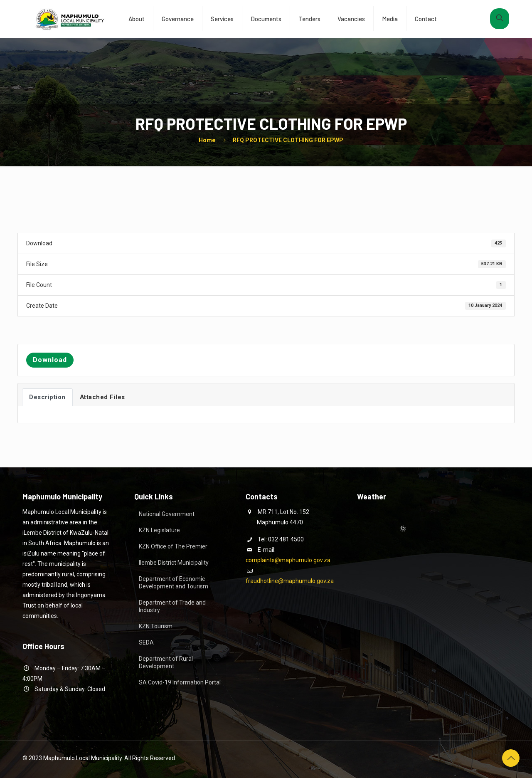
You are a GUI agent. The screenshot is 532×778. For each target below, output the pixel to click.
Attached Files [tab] (102, 397)
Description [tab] (47, 397)
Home (207, 140)
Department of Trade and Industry (172, 606)
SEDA (146, 642)
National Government (167, 514)
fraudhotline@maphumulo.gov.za (290, 581)
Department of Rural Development (166, 662)
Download (50, 360)
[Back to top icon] (511, 758)
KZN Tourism (156, 626)
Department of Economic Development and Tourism (174, 583)
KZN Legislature (159, 530)
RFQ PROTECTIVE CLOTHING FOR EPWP (288, 140)
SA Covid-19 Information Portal (180, 682)
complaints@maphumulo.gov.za (288, 560)
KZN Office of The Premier (173, 546)
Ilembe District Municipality (174, 563)
